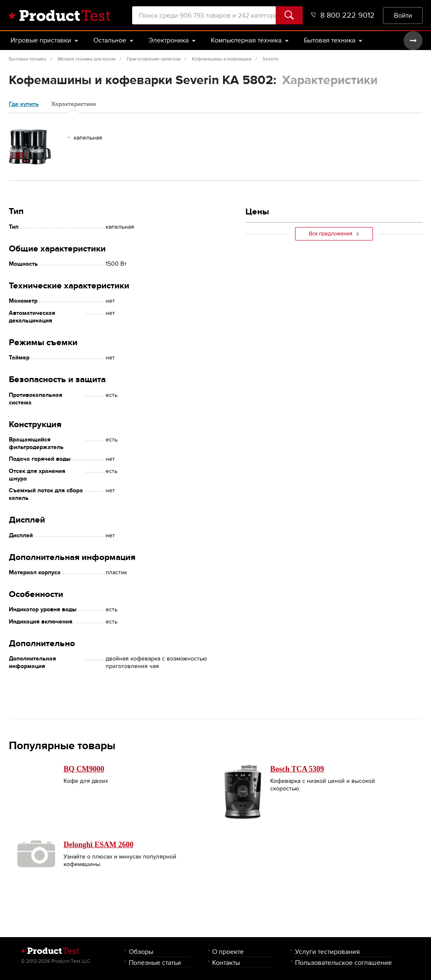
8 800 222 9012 (343, 15)
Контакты (226, 963)
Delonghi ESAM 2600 (98, 845)
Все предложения (334, 234)
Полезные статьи (155, 963)
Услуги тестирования (327, 952)
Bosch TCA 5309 (297, 769)
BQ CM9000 (84, 769)
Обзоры (141, 952)
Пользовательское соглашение (343, 963)
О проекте (228, 952)
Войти (403, 15)
